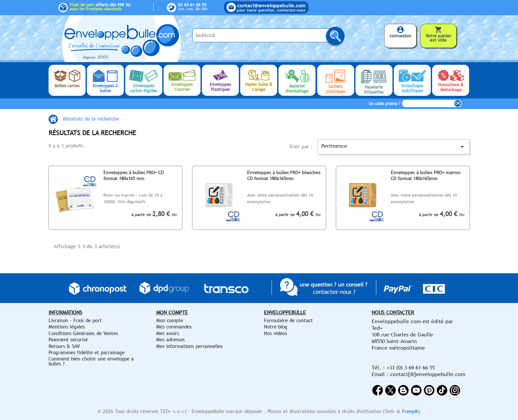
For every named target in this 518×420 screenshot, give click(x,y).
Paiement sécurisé (68, 340)
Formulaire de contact (288, 320)
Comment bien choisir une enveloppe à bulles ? (91, 361)
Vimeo (442, 390)
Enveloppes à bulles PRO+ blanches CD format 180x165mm (284, 175)
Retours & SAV (64, 346)
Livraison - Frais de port (75, 320)
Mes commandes (174, 327)
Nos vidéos (276, 333)
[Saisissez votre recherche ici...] (263, 35)
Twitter (390, 390)
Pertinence (394, 147)
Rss (403, 390)
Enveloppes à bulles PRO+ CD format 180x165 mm (134, 175)
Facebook (378, 390)
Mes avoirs (168, 333)
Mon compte (170, 320)
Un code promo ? (385, 104)
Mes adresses (170, 340)
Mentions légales (67, 327)
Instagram (455, 390)
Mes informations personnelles (189, 346)
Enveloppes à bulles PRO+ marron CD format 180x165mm (426, 175)
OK (457, 103)
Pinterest (429, 390)
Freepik (410, 411)
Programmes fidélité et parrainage (87, 352)
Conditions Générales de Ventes (83, 333)
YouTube (416, 390)
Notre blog (276, 327)
